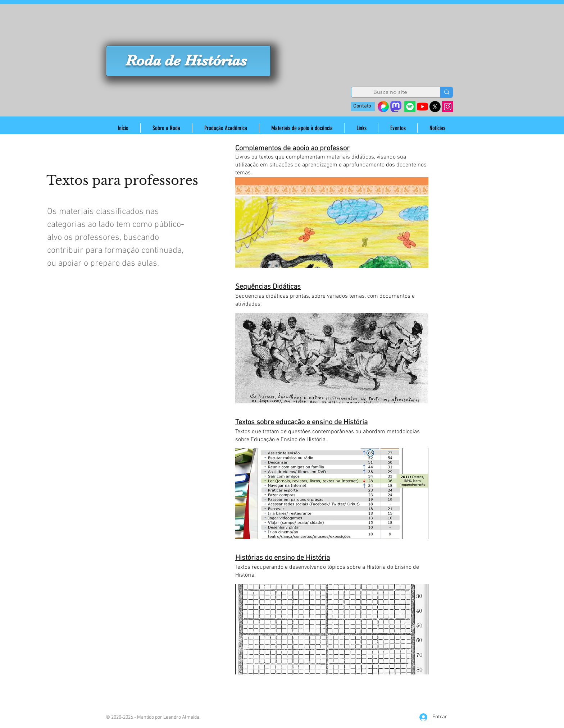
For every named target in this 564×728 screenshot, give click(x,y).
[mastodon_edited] (396, 107)
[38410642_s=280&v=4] (383, 107)
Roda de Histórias (186, 60)
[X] (435, 107)
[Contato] (363, 106)
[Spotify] (410, 107)
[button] (166, 128)
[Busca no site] (390, 92)
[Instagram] (448, 107)
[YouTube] (422, 107)
